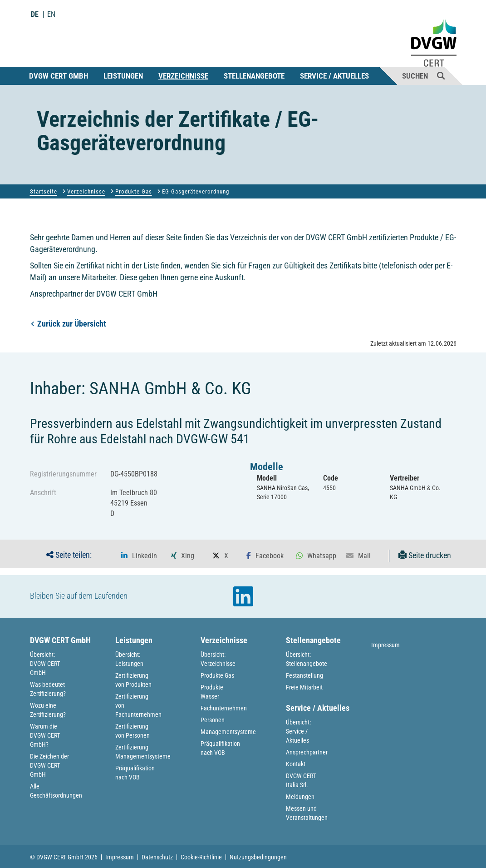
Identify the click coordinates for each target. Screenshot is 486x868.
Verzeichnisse (183, 76)
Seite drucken (425, 555)
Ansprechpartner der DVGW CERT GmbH (94, 294)
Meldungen (300, 797)
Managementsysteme (228, 732)
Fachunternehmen (224, 708)
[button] (139, 556)
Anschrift (43, 493)
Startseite (44, 191)
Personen (213, 720)
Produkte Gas (134, 191)
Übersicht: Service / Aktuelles (298, 731)
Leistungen (123, 76)
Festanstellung (304, 675)
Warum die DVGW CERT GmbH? (45, 735)
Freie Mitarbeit (304, 687)
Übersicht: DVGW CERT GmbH (45, 664)
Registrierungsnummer (63, 474)
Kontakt (296, 764)
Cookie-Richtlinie (201, 857)
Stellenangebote (254, 76)
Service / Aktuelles (334, 76)
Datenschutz (157, 857)
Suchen (424, 75)
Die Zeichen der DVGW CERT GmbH (49, 765)
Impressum (385, 645)
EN (51, 15)
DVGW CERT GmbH (59, 76)
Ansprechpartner (307, 752)
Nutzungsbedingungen (258, 857)
